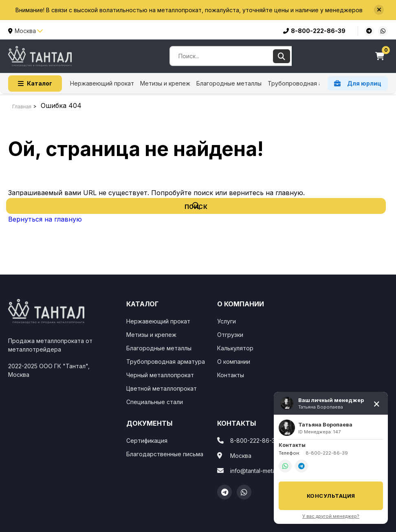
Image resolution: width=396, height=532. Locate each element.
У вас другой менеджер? (331, 516)
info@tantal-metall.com (261, 471)
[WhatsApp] (244, 492)
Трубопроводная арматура (307, 83)
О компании (234, 362)
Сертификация (147, 441)
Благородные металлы (229, 83)
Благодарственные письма (165, 454)
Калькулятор (235, 348)
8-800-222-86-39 (314, 31)
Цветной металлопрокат (162, 388)
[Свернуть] (376, 403)
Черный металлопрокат (160, 375)
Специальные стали (155, 402)
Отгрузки (230, 335)
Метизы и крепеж (165, 83)
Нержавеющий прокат (102, 83)
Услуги (227, 321)
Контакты (231, 375)
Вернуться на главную (45, 219)
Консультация (331, 496)
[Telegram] (224, 492)
